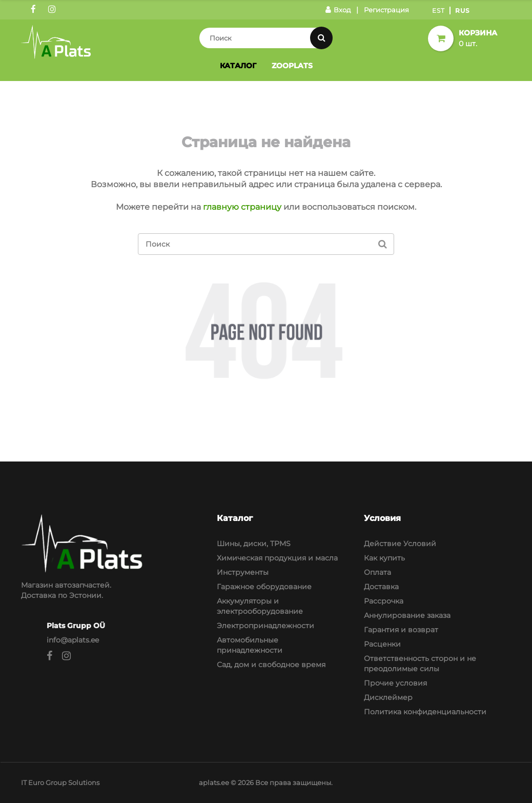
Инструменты (243, 572)
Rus (463, 11)
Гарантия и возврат (401, 630)
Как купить (384, 558)
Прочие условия (395, 683)
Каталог (238, 66)
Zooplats (292, 66)
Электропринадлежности (265, 626)
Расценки (382, 644)
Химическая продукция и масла (277, 558)
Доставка (381, 587)
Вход (338, 10)
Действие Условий (400, 544)
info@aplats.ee (73, 640)
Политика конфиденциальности (425, 712)
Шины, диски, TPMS (254, 544)
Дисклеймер (388, 697)
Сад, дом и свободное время (271, 665)
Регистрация (386, 10)
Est (438, 11)
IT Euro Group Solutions (60, 782)
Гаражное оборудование (264, 587)
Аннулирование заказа (407, 615)
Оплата (377, 572)
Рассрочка (384, 601)
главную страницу (242, 207)
